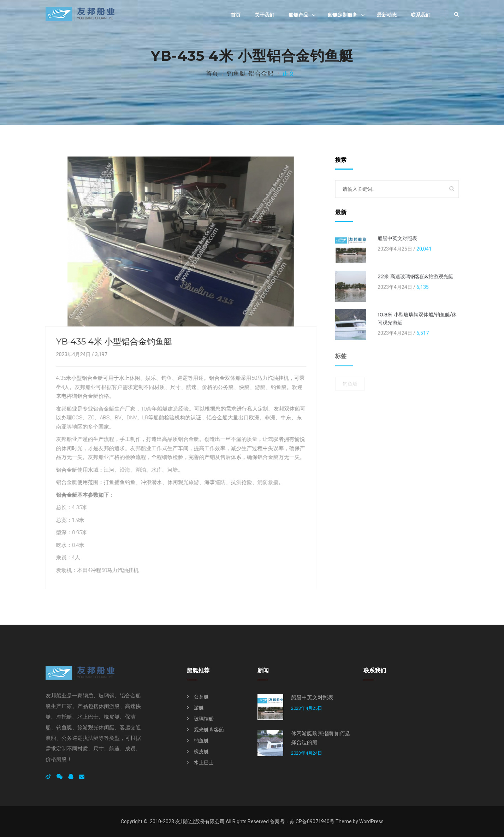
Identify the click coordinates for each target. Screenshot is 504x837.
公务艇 (201, 697)
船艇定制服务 (343, 15)
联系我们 (421, 15)
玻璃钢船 (204, 719)
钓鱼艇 (236, 73)
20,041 (424, 250)
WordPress (371, 821)
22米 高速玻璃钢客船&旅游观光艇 (415, 278)
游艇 (199, 708)
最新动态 (387, 15)
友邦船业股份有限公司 (200, 821)
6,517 (423, 334)
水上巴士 (204, 762)
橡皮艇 (201, 751)
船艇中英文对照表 (397, 240)
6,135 (423, 288)
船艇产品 (298, 15)
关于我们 (265, 15)
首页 (236, 15)
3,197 (100, 354)
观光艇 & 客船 (209, 730)
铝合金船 (261, 73)
